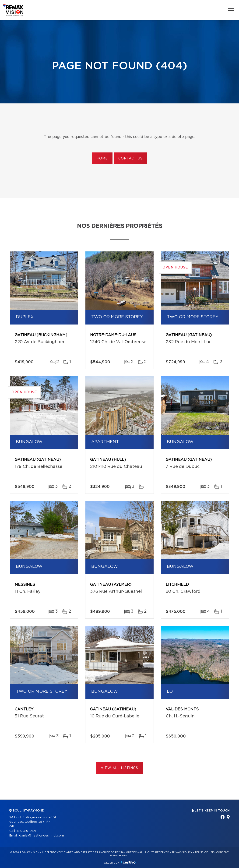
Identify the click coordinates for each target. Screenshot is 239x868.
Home (102, 159)
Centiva (128, 862)
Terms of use (204, 852)
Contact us (130, 159)
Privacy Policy (182, 852)
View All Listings (119, 768)
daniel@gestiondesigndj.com (42, 836)
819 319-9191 (26, 831)
